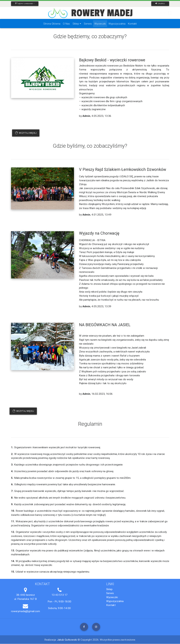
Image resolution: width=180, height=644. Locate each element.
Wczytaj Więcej (26, 133)
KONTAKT (162, 13)
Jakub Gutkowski (67, 640)
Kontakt (111, 605)
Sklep (109, 589)
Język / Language (24, 3)
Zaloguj (160, 3)
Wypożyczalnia (115, 601)
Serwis (110, 593)
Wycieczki (112, 597)
